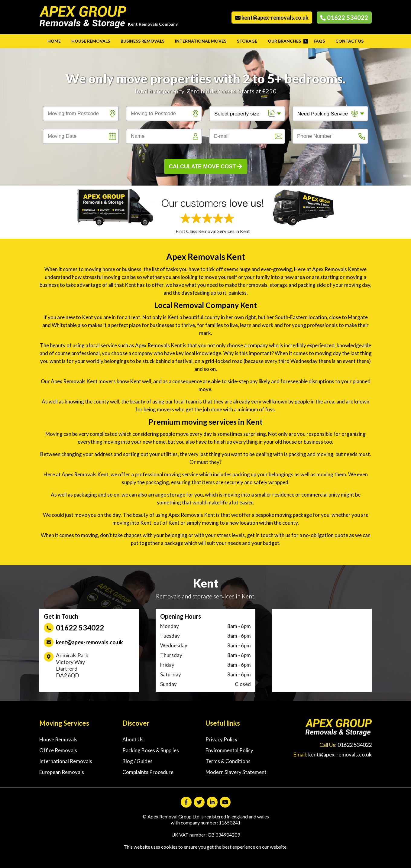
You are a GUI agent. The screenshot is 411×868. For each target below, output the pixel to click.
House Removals (91, 41)
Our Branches (284, 41)
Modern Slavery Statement (236, 772)
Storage (247, 41)
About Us (133, 739)
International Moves (201, 41)
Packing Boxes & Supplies (151, 750)
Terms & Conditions (228, 761)
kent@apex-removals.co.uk (272, 18)
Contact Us (350, 41)
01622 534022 (344, 18)
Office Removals (58, 750)
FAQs (319, 41)
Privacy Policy (222, 739)
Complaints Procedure (148, 772)
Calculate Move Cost (206, 167)
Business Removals (142, 41)
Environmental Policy (229, 750)
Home (54, 41)
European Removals (62, 772)
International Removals (66, 761)
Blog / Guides (138, 761)
